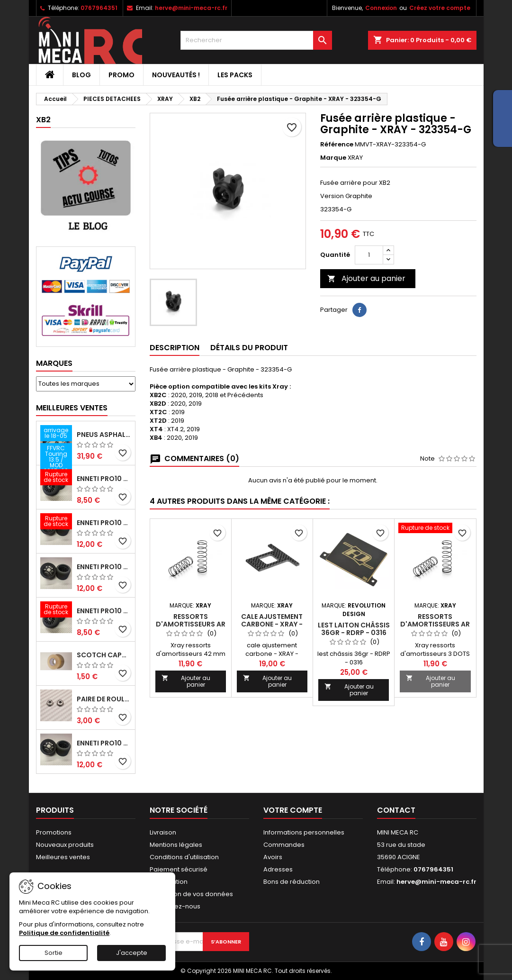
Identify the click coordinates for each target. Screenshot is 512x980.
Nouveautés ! (176, 75)
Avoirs (273, 857)
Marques (54, 363)
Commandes (284, 845)
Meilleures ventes (63, 857)
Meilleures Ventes (72, 408)
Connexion (381, 8)
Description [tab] (175, 348)
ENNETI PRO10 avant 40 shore (104, 611)
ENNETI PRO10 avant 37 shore (104, 479)
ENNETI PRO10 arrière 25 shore (104, 567)
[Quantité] (369, 255)
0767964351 (99, 8)
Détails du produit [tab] (249, 348)
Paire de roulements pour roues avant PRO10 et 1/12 (104, 699)
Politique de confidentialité (64, 933)
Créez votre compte (440, 8)
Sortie (54, 953)
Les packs (235, 75)
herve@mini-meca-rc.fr (191, 8)
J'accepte (132, 953)
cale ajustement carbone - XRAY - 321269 (272, 624)
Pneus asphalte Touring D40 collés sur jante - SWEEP (104, 435)
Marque (333, 158)
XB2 (43, 120)
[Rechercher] (256, 40)
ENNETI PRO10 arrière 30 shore (104, 523)
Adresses (278, 869)
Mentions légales (176, 845)
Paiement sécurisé (179, 869)
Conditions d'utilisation (184, 857)
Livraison (163, 832)
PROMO (121, 75)
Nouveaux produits (65, 845)
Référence (337, 145)
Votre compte (293, 810)
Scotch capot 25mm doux (104, 655)
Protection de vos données (191, 894)
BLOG (81, 75)
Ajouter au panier (366, 278)
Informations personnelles (304, 832)
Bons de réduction (292, 882)
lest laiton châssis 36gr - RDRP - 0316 (354, 629)
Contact (396, 810)
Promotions (54, 832)
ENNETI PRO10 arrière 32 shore (104, 743)
